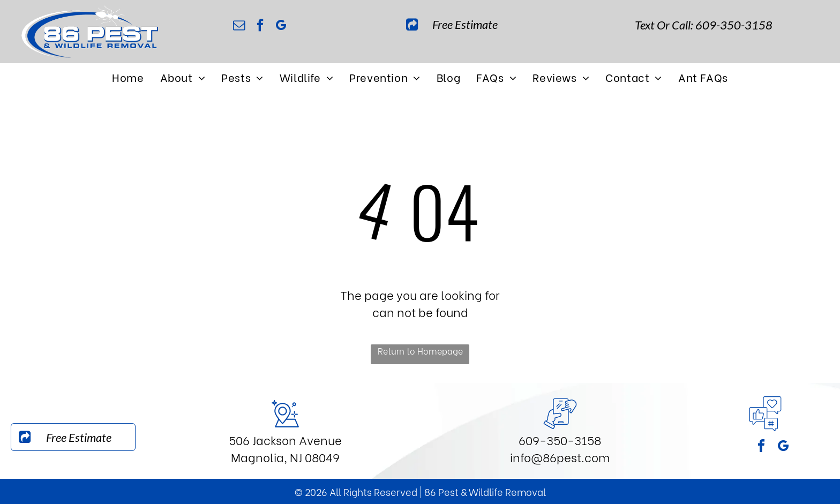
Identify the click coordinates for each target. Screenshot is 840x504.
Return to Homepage (420, 351)
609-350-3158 (560, 440)
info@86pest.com (560, 457)
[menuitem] (128, 77)
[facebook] (260, 27)
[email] (239, 27)
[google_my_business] (281, 27)
